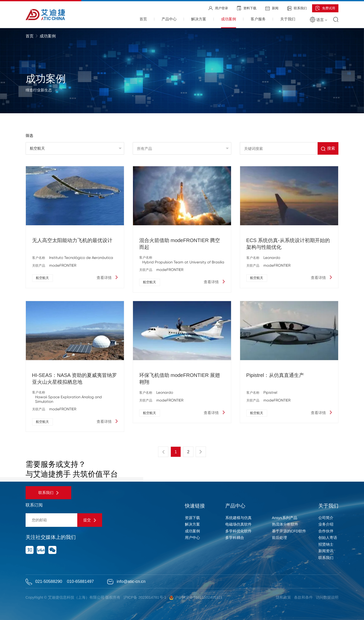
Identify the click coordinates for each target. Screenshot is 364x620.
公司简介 (326, 518)
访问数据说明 (327, 597)
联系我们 (297, 8)
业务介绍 (326, 524)
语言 (318, 20)
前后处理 (279, 538)
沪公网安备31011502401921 (196, 598)
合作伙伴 (326, 531)
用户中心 (192, 538)
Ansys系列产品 (285, 518)
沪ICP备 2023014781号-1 (145, 597)
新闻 (272, 8)
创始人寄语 (328, 538)
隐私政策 (283, 597)
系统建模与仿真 (238, 518)
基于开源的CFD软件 (289, 531)
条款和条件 (303, 597)
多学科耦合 (235, 538)
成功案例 (192, 531)
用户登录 (218, 8)
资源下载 (192, 518)
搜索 (328, 149)
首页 (30, 36)
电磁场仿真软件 (238, 524)
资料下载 (247, 8)
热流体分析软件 (285, 524)
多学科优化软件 (238, 531)
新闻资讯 (326, 551)
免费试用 (325, 8)
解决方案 (192, 524)
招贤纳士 (326, 544)
